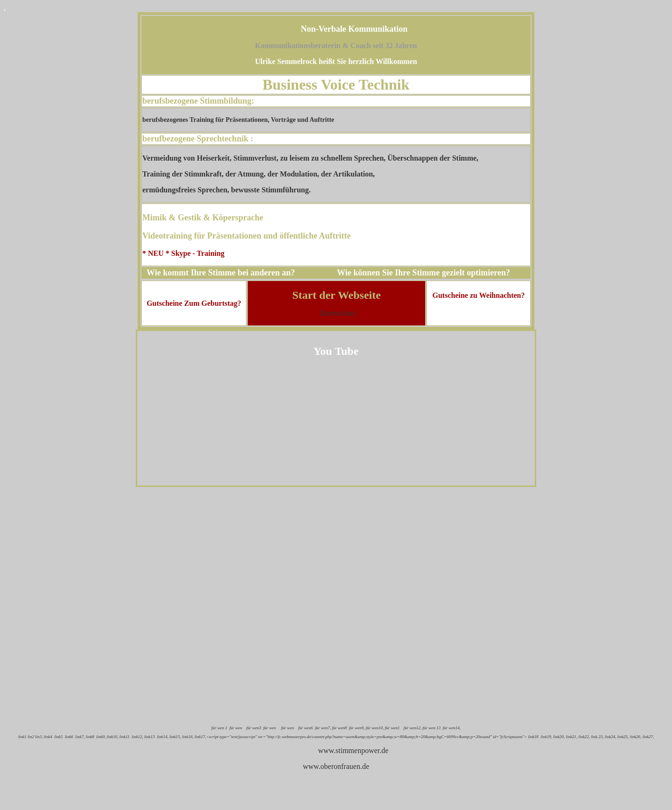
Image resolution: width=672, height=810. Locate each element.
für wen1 (392, 728)
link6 (69, 737)
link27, (648, 737)
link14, (163, 737)
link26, (636, 737)
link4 (48, 737)
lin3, (39, 737)
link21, (571, 737)
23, (602, 737)
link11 (125, 737)
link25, (623, 737)
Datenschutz (338, 313)
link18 (533, 737)
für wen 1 (219, 728)
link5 (58, 737)
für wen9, (357, 728)
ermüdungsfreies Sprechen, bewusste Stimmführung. (227, 190)
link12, (138, 737)
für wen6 (306, 728)
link (595, 737)
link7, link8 (84, 737)
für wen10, (375, 728)
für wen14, (452, 728)
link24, (611, 737)
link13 (150, 737)
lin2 (31, 737)
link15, (175, 737)
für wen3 (254, 728)
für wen (235, 728)
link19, (546, 737)
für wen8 (339, 728)
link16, (188, 737)
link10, (113, 737)
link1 (22, 737)
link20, (559, 737)
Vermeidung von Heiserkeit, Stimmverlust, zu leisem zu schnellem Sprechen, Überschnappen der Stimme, (310, 158)
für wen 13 (431, 728)
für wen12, (412, 728)
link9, (101, 737)
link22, (584, 737)
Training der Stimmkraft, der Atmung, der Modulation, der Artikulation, (259, 174)
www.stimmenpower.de (353, 750)
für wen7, (322, 728)
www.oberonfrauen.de (336, 766)
